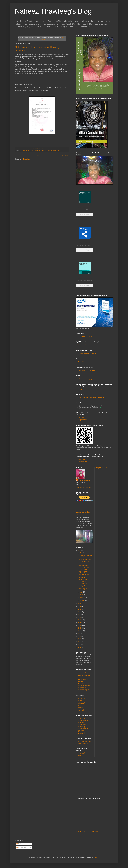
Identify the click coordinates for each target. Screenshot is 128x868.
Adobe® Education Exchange (87, 353)
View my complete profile (84, 487)
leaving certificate (56, 150)
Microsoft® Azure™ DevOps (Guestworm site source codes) (84, 686)
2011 (80, 642)
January (82, 600)
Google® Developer (84, 679)
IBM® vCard (81, 459)
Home (38, 156)
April (81, 592)
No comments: (49, 148)
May (81, 553)
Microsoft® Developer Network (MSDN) (84, 742)
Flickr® (80, 701)
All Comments (21, 848)
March (82, 595)
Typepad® (81, 731)
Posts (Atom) (27, 159)
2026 (80, 550)
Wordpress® (81, 733)
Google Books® (82, 420)
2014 (80, 633)
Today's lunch (83, 586)
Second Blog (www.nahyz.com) (83, 719)
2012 (80, 639)
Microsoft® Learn (83, 362)
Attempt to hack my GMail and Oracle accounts (85, 561)
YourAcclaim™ (82, 345)
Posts (19, 844)
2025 (80, 604)
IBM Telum (82, 577)
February (83, 598)
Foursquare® (82, 673)
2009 (80, 647)
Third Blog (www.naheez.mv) (83, 723)
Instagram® (81, 703)
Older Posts (65, 156)
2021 (80, 614)
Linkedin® (81, 682)
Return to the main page (85, 379)
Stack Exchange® (83, 690)
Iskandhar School (25, 150)
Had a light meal (84, 589)
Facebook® (81, 698)
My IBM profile (84, 572)
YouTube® (81, 710)
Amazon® (81, 417)
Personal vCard (82, 462)
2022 (80, 612)
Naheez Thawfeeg (84, 480)
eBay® (80, 756)
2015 (80, 631)
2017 (80, 625)
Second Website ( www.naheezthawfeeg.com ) (92, 397)
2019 (80, 620)
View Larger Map (81, 831)
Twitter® (80, 708)
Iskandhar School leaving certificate (40, 150)
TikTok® (80, 705)
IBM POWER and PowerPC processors (85, 582)
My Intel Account (84, 574)
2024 (80, 606)
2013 (80, 636)
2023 (80, 609)
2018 (80, 623)
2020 (80, 617)
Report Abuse (102, 468)
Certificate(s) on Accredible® (86, 371)
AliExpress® (81, 753)
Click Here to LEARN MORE (86, 336)
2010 (80, 644)
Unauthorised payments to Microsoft (84, 567)
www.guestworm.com (84, 389)
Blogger (96, 858)
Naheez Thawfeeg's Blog (53, 11)
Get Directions (93, 831)
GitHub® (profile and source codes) (84, 676)
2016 (80, 628)
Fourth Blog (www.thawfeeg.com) (84, 728)
